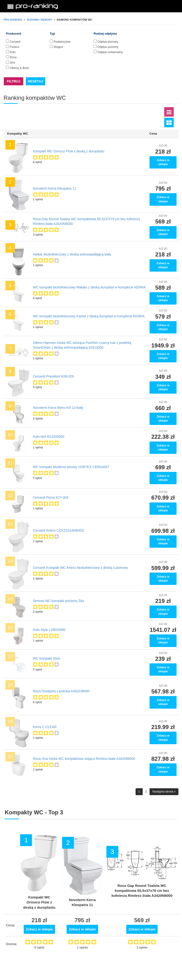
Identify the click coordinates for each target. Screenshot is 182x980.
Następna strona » (164, 792)
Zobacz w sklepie (163, 162)
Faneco (14, 47)
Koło (13, 52)
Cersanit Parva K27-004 (51, 497)
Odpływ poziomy (108, 47)
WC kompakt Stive (47, 658)
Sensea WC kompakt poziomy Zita (58, 601)
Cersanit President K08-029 (53, 376)
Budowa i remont (39, 20)
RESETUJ (36, 81)
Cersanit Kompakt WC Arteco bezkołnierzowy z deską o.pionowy (80, 568)
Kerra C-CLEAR (45, 727)
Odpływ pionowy (108, 42)
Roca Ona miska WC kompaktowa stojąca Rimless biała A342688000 (84, 759)
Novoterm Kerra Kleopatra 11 (55, 188)
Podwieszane (62, 42)
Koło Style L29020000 (49, 630)
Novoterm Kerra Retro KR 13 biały (58, 408)
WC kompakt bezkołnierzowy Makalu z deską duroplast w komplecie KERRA (89, 287)
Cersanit (15, 42)
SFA (12, 63)
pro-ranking (13, 20)
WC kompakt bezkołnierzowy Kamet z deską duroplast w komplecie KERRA (89, 316)
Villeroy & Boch (19, 68)
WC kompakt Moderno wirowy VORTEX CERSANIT (71, 467)
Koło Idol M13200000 (49, 437)
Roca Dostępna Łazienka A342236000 (61, 691)
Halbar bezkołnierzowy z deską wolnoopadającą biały (72, 254)
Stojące (58, 47)
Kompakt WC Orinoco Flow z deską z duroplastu (69, 151)
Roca (13, 57)
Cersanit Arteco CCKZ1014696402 (59, 530)
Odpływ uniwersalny (110, 52)
